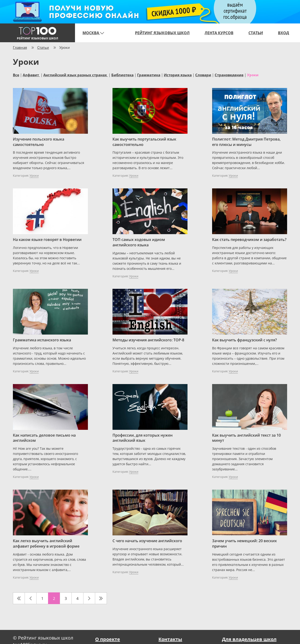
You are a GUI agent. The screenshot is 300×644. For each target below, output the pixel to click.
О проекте (108, 639)
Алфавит (31, 75)
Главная (20, 47)
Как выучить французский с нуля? (244, 340)
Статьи (256, 33)
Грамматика (149, 75)
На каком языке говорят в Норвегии (47, 240)
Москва (93, 33)
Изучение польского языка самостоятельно (39, 142)
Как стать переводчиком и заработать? (249, 240)
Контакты (170, 639)
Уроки (253, 75)
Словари (203, 75)
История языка (178, 75)
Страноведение (229, 75)
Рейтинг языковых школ (162, 33)
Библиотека (122, 75)
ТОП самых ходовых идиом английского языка (139, 242)
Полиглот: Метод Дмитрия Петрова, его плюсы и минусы (246, 142)
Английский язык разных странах (76, 75)
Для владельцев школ (249, 639)
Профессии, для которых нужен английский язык (142, 438)
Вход (283, 33)
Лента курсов (219, 33)
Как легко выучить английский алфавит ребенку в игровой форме (46, 543)
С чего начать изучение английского (147, 541)
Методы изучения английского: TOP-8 (148, 340)
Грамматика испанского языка (42, 340)
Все (16, 75)
